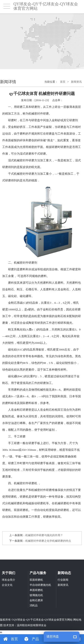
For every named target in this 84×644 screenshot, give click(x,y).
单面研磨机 (36, 590)
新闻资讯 (76, 82)
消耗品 (34, 605)
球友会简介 (9, 580)
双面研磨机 (36, 580)
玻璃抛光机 (36, 595)
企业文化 (7, 585)
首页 (63, 82)
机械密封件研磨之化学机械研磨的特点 (48, 541)
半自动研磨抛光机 (40, 585)
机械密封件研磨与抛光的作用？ (44, 535)
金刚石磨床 (36, 600)
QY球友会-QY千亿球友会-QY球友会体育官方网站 (43, 620)
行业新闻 (63, 580)
